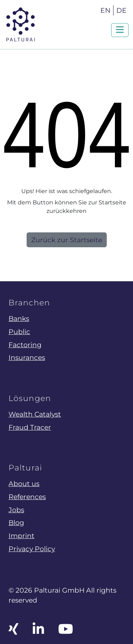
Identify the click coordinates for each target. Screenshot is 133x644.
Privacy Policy (32, 549)
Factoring (25, 345)
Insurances (27, 357)
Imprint (21, 536)
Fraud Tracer (30, 427)
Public (19, 332)
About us (24, 484)
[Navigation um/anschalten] (120, 30)
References (27, 497)
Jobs (16, 510)
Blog (16, 522)
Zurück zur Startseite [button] (67, 240)
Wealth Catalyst (35, 414)
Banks (19, 318)
